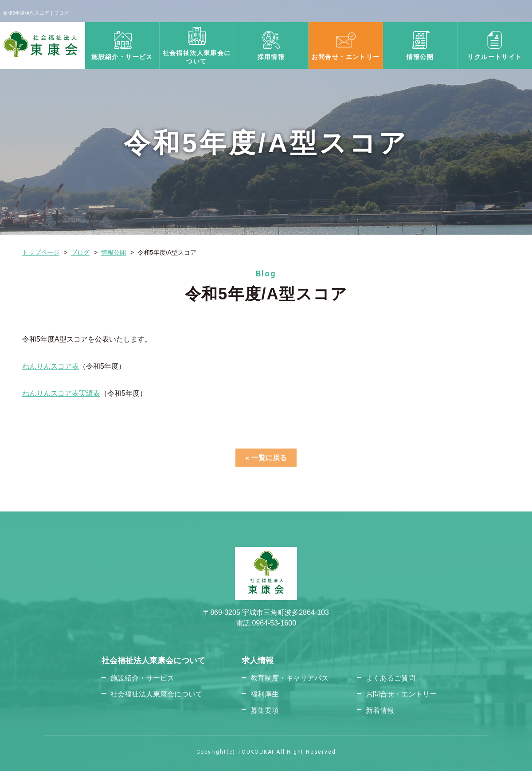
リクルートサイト (495, 57)
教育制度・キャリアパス (289, 678)
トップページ (41, 252)
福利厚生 (265, 694)
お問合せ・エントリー (346, 57)
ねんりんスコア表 (51, 366)
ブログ (80, 252)
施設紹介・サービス (122, 57)
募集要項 (265, 710)
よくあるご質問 (391, 678)
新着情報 (380, 710)
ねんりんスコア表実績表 (61, 393)
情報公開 (420, 57)
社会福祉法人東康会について (156, 694)
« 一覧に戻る (266, 461)
